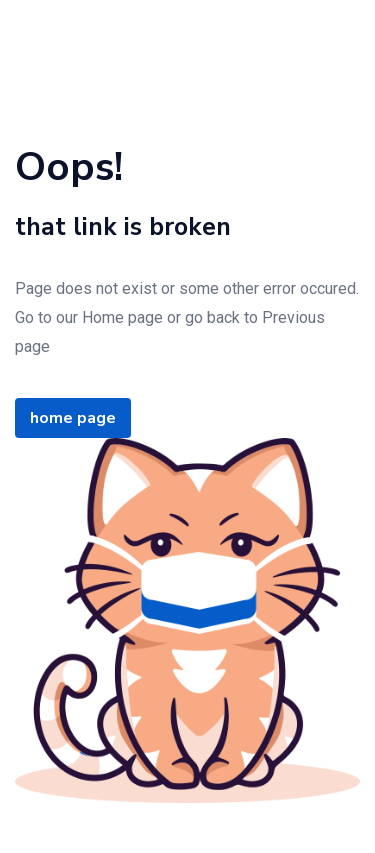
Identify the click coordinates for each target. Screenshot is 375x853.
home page (73, 418)
